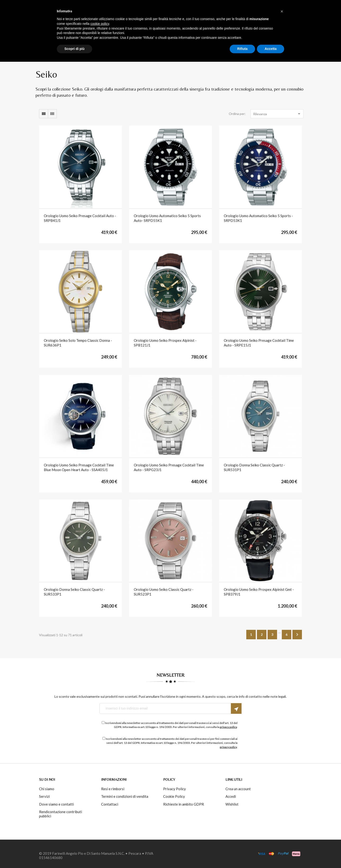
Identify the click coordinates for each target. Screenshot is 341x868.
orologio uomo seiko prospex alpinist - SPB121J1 (165, 343)
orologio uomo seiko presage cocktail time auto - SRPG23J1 (169, 467)
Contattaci (110, 804)
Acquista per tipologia (180, 29)
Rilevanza (278, 114)
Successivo (297, 635)
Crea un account (238, 789)
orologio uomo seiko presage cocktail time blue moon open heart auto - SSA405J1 (79, 467)
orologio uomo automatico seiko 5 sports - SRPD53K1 (258, 218)
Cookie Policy (174, 796)
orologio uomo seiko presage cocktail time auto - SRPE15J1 (259, 343)
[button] (282, 818)
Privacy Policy (175, 789)
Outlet (217, 29)
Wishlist (232, 804)
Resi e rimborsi (113, 789)
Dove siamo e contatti (56, 804)
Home (96, 29)
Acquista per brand (128, 29)
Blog (254, 29)
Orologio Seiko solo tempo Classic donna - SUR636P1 (78, 343)
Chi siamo (47, 789)
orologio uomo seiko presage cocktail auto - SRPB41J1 (80, 218)
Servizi (44, 796)
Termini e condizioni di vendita (125, 796)
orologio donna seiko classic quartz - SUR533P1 (74, 592)
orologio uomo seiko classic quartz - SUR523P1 (164, 592)
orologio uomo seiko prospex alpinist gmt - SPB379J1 (259, 592)
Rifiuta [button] (242, 855)
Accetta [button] (271, 855)
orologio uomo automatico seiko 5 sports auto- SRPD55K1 (167, 218)
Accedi (273, 14)
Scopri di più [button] (74, 855)
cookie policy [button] (100, 830)
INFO (236, 29)
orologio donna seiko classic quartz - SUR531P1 (254, 467)
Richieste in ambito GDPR (184, 804)
